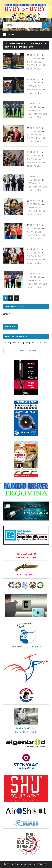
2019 (39, 342)
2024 (7, 342)
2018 (45, 342)
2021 (26, 342)
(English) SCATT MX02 (26, 728)
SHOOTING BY (33, 58)
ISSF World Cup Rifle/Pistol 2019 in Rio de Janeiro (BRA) (37, 65)
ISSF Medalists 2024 (26, 554)
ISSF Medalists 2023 (26, 558)
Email (7, 314)
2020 (33, 342)
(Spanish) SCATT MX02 (26, 732)
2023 (14, 342)
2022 (20, 342)
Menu (12, 34)
